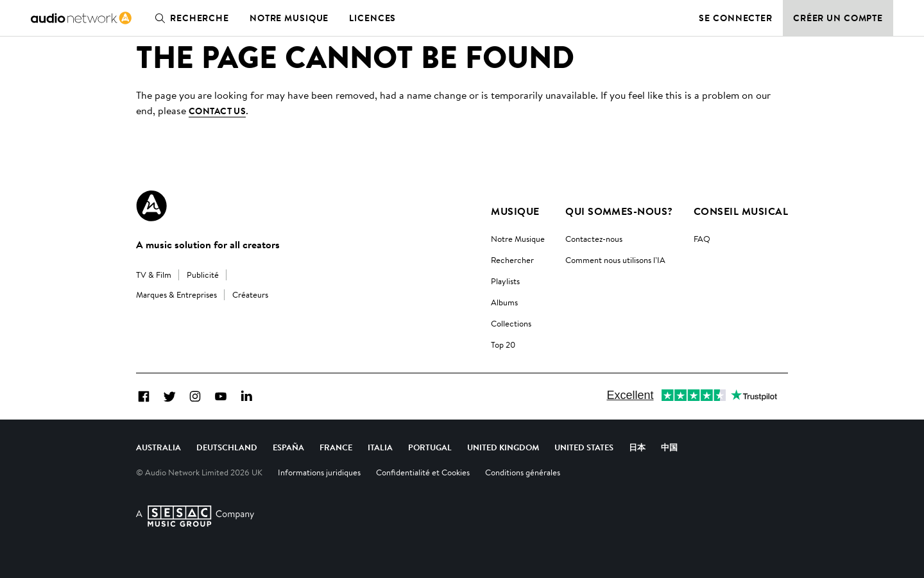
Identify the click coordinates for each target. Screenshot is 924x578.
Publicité (203, 275)
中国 (669, 447)
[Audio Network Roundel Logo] (151, 206)
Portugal (430, 447)
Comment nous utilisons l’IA (615, 260)
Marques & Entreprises (176, 294)
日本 (637, 447)
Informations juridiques (319, 472)
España (288, 447)
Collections (511, 323)
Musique (515, 211)
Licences (372, 18)
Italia (380, 447)
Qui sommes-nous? (619, 211)
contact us (217, 111)
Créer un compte (838, 18)
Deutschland (227, 447)
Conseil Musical (741, 211)
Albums (504, 302)
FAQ (702, 239)
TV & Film (154, 275)
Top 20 (503, 344)
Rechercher (512, 260)
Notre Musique (518, 239)
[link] (81, 18)
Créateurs (250, 294)
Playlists (505, 281)
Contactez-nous (594, 239)
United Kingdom (503, 447)
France (336, 447)
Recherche (189, 18)
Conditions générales (523, 472)
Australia (158, 447)
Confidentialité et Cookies (423, 472)
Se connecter (736, 18)
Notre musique (289, 18)
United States (584, 447)
